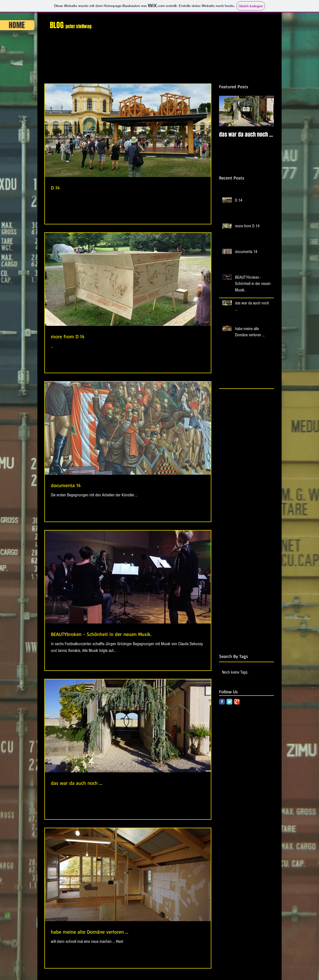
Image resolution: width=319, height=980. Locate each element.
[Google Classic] (237, 702)
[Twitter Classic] (229, 702)
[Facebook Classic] (222, 702)
